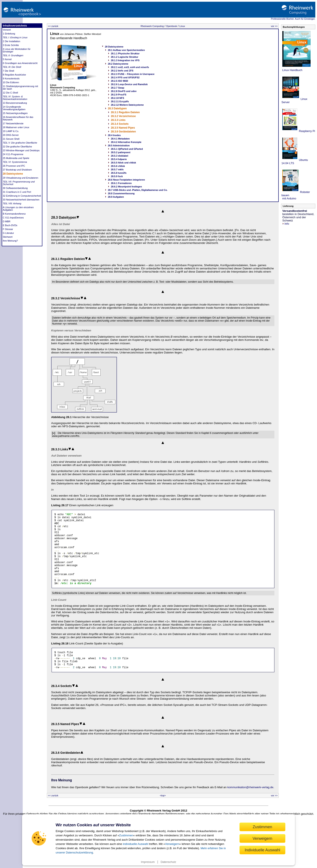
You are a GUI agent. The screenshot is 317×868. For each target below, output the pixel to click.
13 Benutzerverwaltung (15, 103)
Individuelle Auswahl (262, 850)
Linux (182, 26)
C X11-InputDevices (13, 218)
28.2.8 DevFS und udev (124, 91)
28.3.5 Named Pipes (123, 128)
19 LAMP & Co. (11, 131)
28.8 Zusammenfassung (121, 193)
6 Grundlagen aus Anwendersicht (20, 63)
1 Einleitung (9, 34)
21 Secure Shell (11, 139)
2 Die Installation (11, 41)
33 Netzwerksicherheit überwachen (21, 200)
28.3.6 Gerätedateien (123, 132)
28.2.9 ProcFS (119, 95)
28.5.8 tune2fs (119, 173)
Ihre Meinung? (10, 241)
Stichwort (8, 237)
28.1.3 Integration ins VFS (125, 60)
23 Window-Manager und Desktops (21, 150)
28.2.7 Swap (118, 88)
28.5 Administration (119, 145)
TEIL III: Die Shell (12, 67)
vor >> (274, 26)
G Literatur (8, 233)
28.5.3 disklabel (120, 156)
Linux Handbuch (292, 70)
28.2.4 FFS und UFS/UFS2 (125, 77)
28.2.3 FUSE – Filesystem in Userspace (133, 74)
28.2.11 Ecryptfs (120, 101)
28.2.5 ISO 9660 (119, 81)
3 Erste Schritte (11, 45)
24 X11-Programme (13, 154)
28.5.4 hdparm (119, 159)
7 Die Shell (8, 71)
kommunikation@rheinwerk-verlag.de (250, 806)
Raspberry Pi (307, 131)
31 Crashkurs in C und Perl (17, 192)
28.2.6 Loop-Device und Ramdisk (129, 84)
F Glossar (8, 229)
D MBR (7, 221)
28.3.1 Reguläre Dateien (125, 112)
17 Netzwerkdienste (13, 123)
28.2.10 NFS (118, 98)
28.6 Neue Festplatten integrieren (126, 180)
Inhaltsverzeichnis (15, 26)
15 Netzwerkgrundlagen (15, 113)
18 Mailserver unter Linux (16, 127)
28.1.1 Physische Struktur (125, 53)
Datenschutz (168, 862)
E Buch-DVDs (10, 225)
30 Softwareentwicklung (15, 188)
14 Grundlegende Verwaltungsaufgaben (14, 108)
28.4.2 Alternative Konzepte (126, 142)
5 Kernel (7, 59)
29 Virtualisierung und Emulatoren (21, 178)
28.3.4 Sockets (120, 124)
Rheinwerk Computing (152, 26)
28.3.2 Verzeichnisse (123, 116)
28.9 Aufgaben (116, 197)
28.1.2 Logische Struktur (125, 57)
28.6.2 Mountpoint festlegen (126, 187)
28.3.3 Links (118, 120)
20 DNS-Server (11, 135)
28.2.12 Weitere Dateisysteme (127, 105)
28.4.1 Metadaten (120, 139)
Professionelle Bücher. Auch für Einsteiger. (293, 19)
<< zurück (53, 26)
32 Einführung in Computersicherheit (22, 196)
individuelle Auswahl (136, 844)
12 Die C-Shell (10, 93)
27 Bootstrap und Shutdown (17, 170)
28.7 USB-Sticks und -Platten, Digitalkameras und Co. (138, 190)
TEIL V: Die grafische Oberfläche (20, 143)
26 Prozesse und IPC (14, 166)
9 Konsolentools (11, 79)
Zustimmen (126, 835)
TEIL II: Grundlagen (13, 55)
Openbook (172, 26)
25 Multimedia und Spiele (16, 158)
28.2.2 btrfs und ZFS (122, 71)
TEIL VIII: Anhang (12, 203)
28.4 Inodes (114, 135)
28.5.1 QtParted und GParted (127, 149)
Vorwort (7, 30)
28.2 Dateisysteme (118, 64)
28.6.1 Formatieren (121, 183)
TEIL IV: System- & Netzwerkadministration (15, 98)
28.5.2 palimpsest (121, 152)
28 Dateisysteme (13, 174)
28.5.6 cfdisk (118, 166)
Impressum (148, 862)
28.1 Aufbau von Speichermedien (126, 50)
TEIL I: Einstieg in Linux (15, 37)
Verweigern (172, 844)
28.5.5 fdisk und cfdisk (123, 163)
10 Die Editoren (11, 82)
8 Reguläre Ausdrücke (14, 75)
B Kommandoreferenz (14, 214)
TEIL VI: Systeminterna (15, 162)
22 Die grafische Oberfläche (17, 147)
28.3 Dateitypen (117, 108)
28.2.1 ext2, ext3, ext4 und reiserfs (130, 67)
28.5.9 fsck (117, 176)
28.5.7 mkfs (117, 169)
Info (286, 224)
